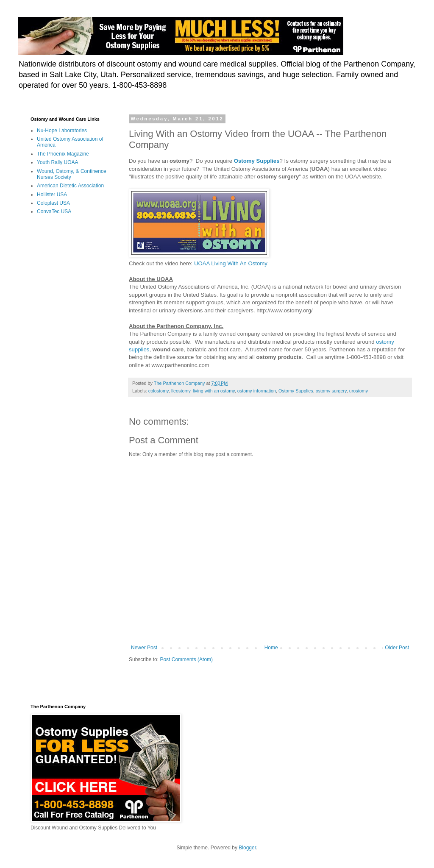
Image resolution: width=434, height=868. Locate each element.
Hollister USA (52, 195)
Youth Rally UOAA (58, 162)
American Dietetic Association (70, 186)
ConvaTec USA (54, 211)
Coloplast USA (53, 203)
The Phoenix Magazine (63, 154)
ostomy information (257, 391)
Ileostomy (181, 391)
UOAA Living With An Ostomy (231, 263)
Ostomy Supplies (296, 391)
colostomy (159, 391)
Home (271, 648)
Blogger (247, 848)
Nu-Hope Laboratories (62, 131)
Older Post (397, 648)
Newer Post (144, 648)
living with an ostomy (214, 391)
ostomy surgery (331, 391)
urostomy (359, 391)
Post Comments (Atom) (186, 659)
